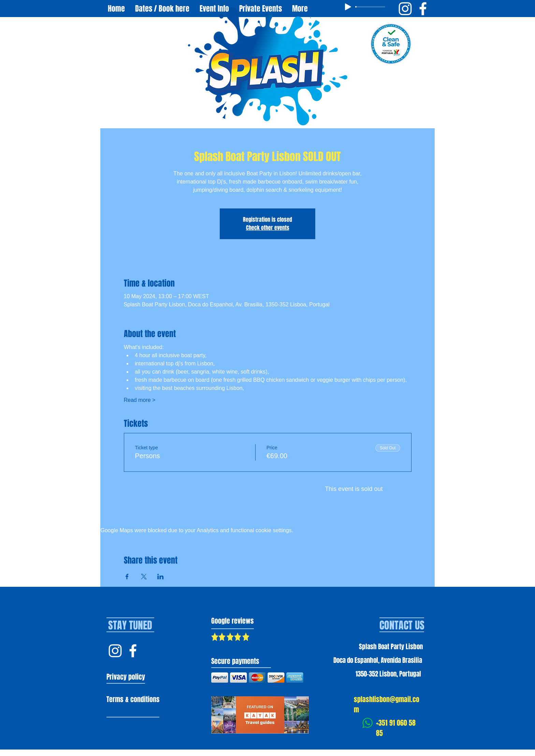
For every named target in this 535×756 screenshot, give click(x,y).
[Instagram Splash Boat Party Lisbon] (405, 9)
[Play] (348, 7)
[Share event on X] (144, 577)
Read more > (140, 400)
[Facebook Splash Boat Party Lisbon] (423, 9)
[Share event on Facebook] (127, 577)
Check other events (268, 228)
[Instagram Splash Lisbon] (115, 651)
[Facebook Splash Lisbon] (133, 651)
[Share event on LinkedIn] (161, 577)
